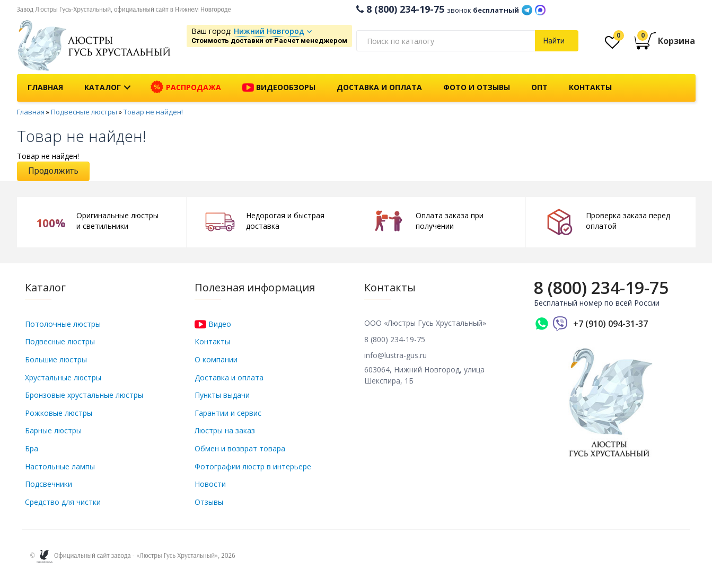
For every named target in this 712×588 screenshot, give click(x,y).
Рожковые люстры (59, 413)
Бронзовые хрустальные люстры (84, 395)
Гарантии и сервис (228, 413)
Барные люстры (53, 430)
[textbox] (446, 41)
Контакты (590, 87)
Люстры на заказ (225, 430)
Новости (210, 484)
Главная (45, 87)
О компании (216, 359)
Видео (213, 324)
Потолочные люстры (63, 324)
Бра (32, 448)
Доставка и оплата (379, 87)
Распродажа (186, 87)
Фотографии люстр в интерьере (253, 466)
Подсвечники (49, 484)
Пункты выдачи (222, 395)
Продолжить (53, 171)
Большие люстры (56, 359)
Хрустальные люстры (63, 377)
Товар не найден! (153, 112)
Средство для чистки (63, 502)
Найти (554, 41)
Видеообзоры (279, 88)
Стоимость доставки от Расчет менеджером (269, 41)
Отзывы (209, 502)
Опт (539, 87)
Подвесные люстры (84, 112)
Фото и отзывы (477, 87)
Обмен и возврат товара (240, 448)
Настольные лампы (60, 466)
